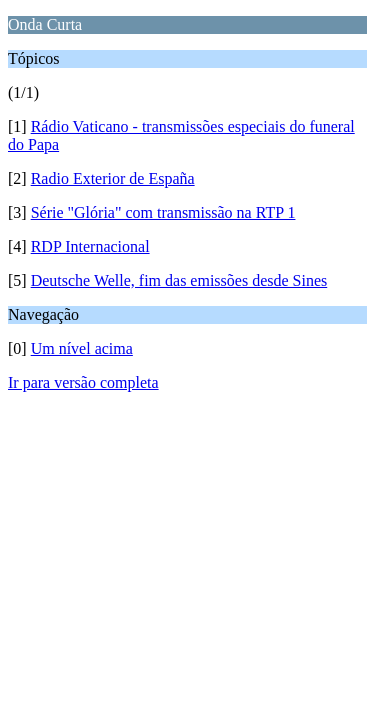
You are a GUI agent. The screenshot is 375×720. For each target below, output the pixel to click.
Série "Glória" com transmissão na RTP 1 (163, 212)
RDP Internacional (90, 246)
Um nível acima (82, 348)
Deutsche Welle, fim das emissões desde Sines (179, 280)
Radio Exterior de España (113, 178)
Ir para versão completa (83, 382)
